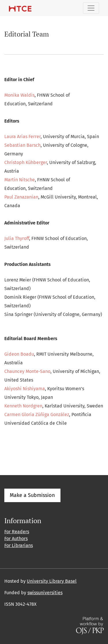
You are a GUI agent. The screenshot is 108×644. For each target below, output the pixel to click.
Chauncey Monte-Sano (27, 371)
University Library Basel (52, 581)
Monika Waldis (19, 95)
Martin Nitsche (20, 180)
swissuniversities (45, 593)
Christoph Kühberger (26, 162)
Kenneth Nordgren (23, 406)
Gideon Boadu (19, 354)
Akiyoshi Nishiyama (25, 389)
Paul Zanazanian (21, 197)
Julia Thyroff (17, 238)
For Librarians (19, 545)
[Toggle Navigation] (91, 8)
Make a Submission (32, 495)
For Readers (17, 532)
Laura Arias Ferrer (22, 137)
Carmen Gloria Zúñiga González (37, 415)
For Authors (16, 539)
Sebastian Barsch (22, 145)
